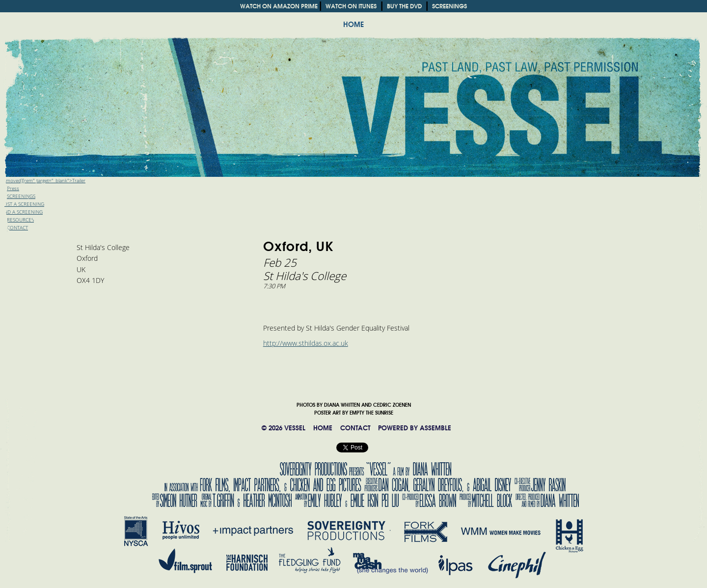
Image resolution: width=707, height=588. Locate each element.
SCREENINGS (449, 6)
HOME (353, 25)
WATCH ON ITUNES (351, 6)
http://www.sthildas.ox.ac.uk (306, 344)
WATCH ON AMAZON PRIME (279, 6)
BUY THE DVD (404, 6)
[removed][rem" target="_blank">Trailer (43, 181)
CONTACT (355, 428)
